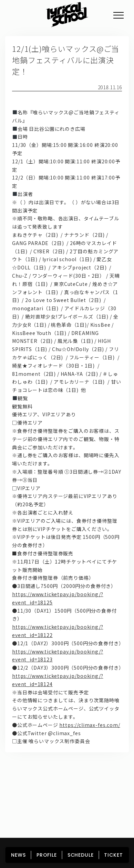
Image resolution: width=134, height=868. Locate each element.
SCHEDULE (81, 855)
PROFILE (47, 855)
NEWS (18, 855)
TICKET (113, 855)
